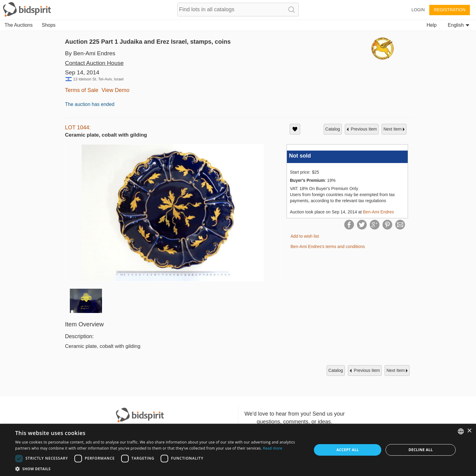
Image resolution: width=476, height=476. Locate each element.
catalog (333, 129)
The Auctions (19, 25)
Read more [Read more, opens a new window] (273, 448)
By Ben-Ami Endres (90, 53)
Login (418, 10)
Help (432, 25)
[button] (159, 469)
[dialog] (238, 450)
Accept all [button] (348, 450)
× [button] (469, 431)
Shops (49, 25)
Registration (450, 10)
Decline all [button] (421, 450)
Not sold (300, 156)
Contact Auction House (94, 63)
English (459, 25)
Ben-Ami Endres (379, 212)
